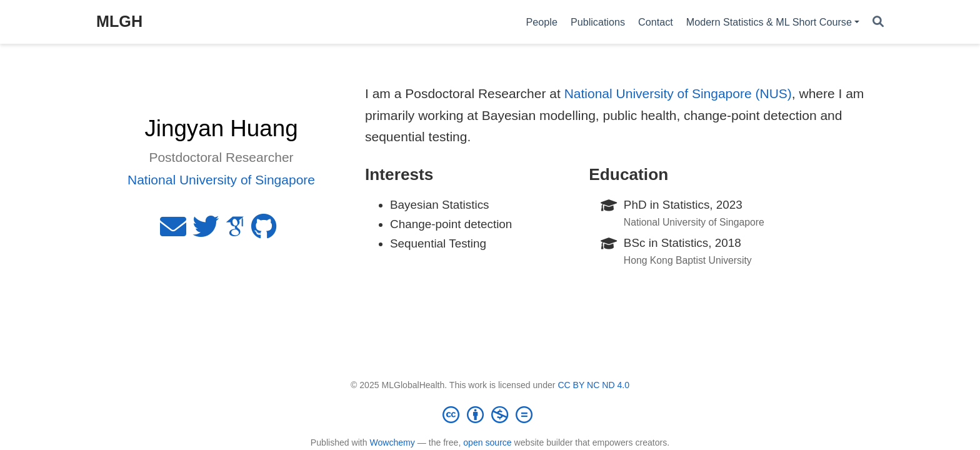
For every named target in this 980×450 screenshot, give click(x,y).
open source (487, 442)
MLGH (119, 21)
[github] (264, 232)
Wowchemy (392, 442)
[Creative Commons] (490, 414)
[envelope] (173, 232)
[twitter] (206, 232)
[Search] (878, 22)
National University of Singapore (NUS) (678, 93)
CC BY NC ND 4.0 (593, 385)
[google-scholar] (235, 232)
